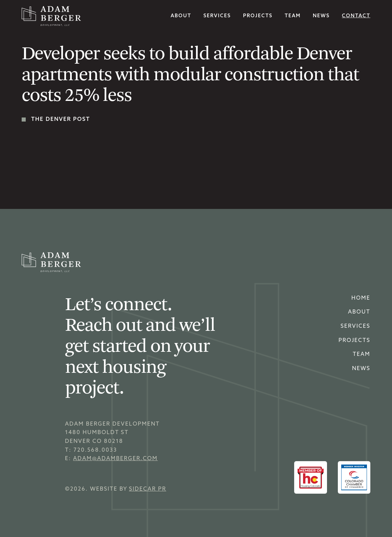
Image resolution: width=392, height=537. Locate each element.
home (361, 298)
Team (362, 355)
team (293, 16)
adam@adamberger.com (115, 459)
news (321, 16)
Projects (258, 16)
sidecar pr (148, 489)
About (181, 16)
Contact (356, 16)
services (217, 16)
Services (355, 326)
